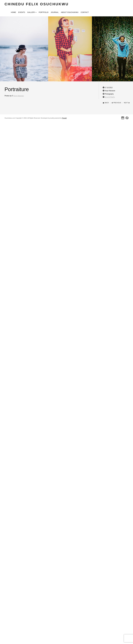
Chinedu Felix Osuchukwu (37, 4)
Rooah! (64, 118)
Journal (55, 12)
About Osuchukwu (70, 12)
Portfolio (44, 12)
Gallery (32, 13)
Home (13, 12)
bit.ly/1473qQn (110, 97)
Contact (85, 12)
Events (22, 12)
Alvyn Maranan (19, 96)
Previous (116, 103)
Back (106, 103)
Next (127, 103)
